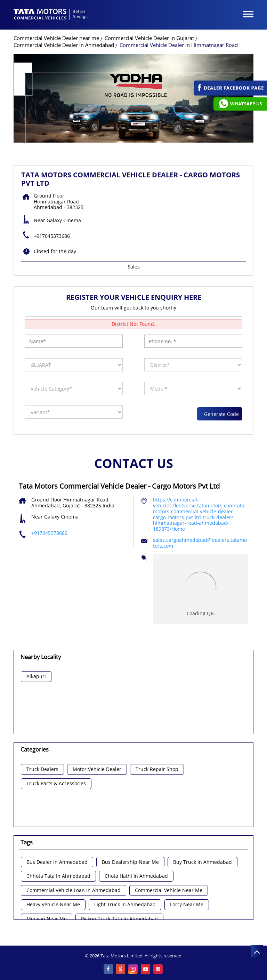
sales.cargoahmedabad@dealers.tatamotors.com (200, 543)
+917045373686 (52, 236)
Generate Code (220, 414)
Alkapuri (36, 677)
